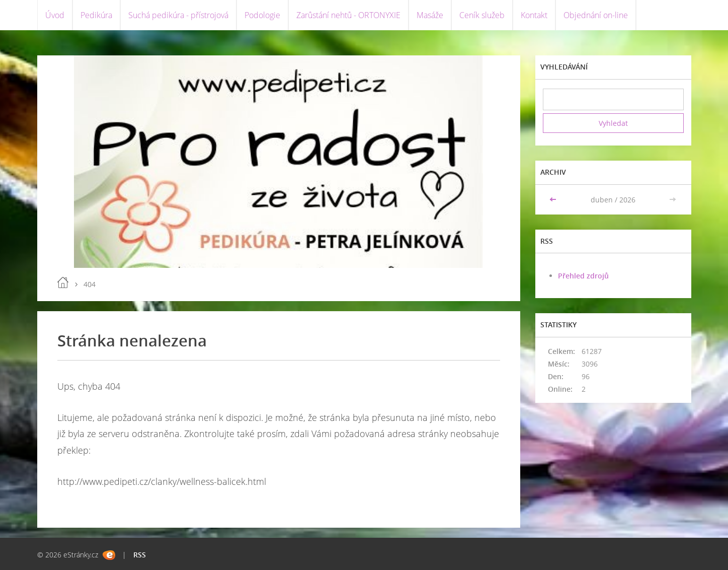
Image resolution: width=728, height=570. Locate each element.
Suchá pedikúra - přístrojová (178, 15)
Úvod (55, 15)
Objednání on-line (596, 15)
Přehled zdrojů (583, 276)
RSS (140, 555)
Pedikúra (96, 15)
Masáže (430, 15)
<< (554, 200)
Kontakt (534, 15)
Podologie (262, 15)
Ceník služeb (482, 15)
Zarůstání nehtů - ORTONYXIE (348, 15)
